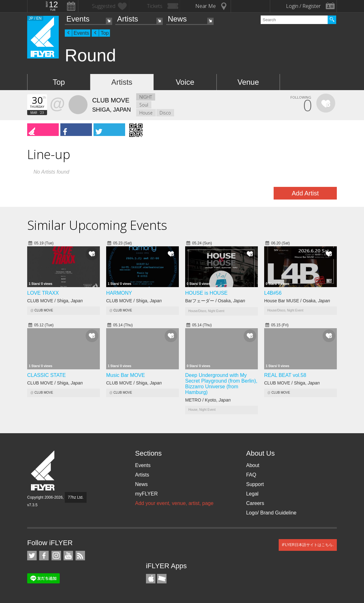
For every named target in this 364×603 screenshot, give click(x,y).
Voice (185, 82)
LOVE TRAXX (43, 293)
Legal (252, 494)
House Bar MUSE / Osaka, (297, 301)
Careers (255, 503)
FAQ (251, 475)
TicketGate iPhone (162, 579)
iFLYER (43, 471)
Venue (248, 82)
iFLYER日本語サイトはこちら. (308, 545)
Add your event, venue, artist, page (174, 503)
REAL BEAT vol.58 (285, 375)
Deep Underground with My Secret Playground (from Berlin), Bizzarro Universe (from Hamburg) (221, 384)
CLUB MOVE (44, 310)
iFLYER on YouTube (68, 556)
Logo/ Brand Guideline (271, 513)
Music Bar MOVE (126, 375)
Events (78, 19)
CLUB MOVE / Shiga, (55, 301)
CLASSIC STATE (46, 375)
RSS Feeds (80, 556)
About (253, 465)
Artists (127, 19)
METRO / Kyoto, (208, 400)
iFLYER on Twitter (32, 556)
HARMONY (119, 293)
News (177, 19)
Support (255, 484)
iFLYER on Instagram (56, 556)
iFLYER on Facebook (44, 556)
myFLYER (146, 494)
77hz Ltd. (76, 497)
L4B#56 (273, 293)
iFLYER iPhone (151, 579)
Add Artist (305, 193)
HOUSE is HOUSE (206, 293)
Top (105, 33)
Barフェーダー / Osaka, (215, 301)
